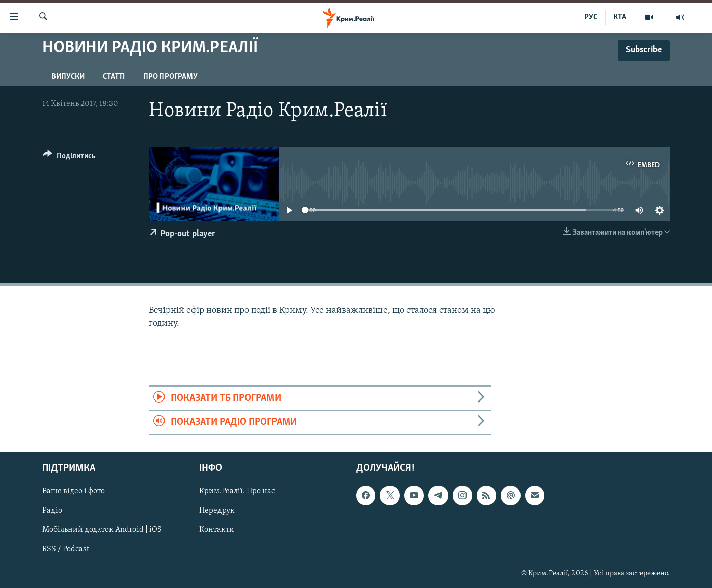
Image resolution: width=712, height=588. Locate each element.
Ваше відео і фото (74, 492)
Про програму (170, 77)
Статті (114, 77)
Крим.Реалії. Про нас (237, 492)
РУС (591, 17)
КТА (620, 17)
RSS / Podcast (66, 550)
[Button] (69, 158)
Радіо (52, 511)
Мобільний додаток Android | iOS (102, 530)
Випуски (68, 77)
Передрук (217, 511)
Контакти (217, 530)
